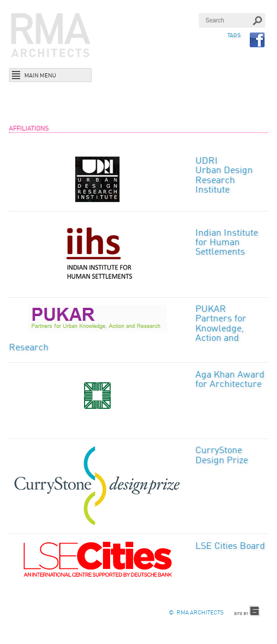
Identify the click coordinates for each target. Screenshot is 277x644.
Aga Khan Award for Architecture (230, 380)
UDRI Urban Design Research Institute (224, 176)
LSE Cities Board (230, 547)
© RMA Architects (196, 613)
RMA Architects (51, 35)
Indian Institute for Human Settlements (227, 243)
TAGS (234, 35)
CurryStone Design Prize (222, 456)
